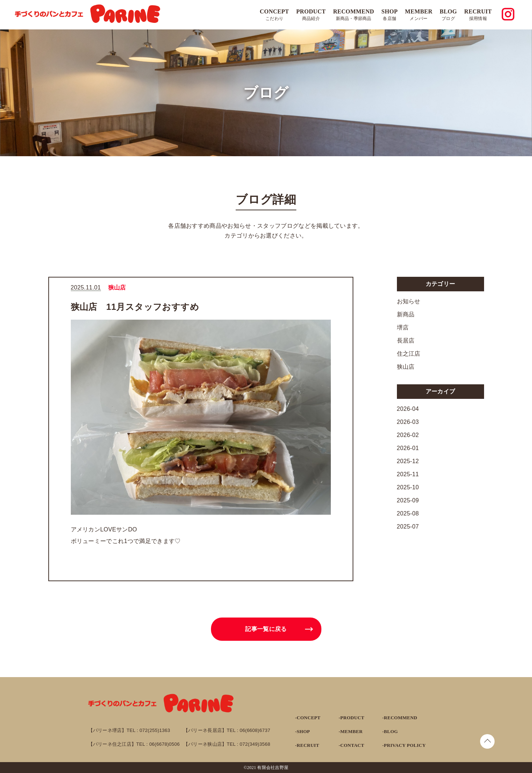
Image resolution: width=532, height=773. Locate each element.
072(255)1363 (155, 730)
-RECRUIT (307, 745)
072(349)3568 (255, 744)
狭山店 (406, 367)
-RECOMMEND (400, 718)
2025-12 (408, 461)
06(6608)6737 (255, 730)
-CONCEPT (308, 718)
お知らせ (409, 301)
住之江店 (409, 354)
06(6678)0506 (165, 744)
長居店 (406, 341)
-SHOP (303, 731)
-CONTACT (352, 745)
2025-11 (408, 474)
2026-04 (408, 409)
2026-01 (408, 448)
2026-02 (408, 435)
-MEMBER (351, 731)
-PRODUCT (352, 718)
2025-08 (408, 513)
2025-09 (408, 500)
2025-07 (408, 527)
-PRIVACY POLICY (404, 745)
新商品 (406, 314)
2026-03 (408, 422)
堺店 (403, 327)
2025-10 (408, 487)
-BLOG (390, 731)
